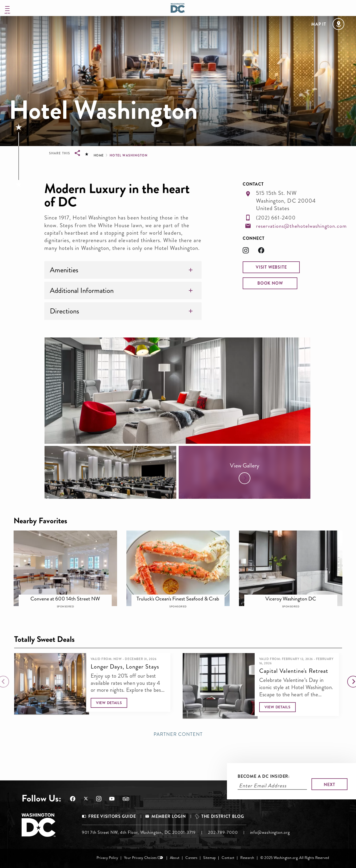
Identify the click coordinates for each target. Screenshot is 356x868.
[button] (271, 267)
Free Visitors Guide (112, 816)
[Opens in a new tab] (250, 252)
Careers (191, 858)
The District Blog (223, 816)
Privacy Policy (107, 858)
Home (99, 155)
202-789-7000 (223, 832)
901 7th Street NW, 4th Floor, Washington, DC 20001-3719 (139, 832)
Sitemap (209, 858)
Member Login (169, 816)
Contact (228, 858)
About (175, 858)
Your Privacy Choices (140, 858)
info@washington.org (270, 832)
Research (247, 858)
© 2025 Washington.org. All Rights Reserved (295, 858)
